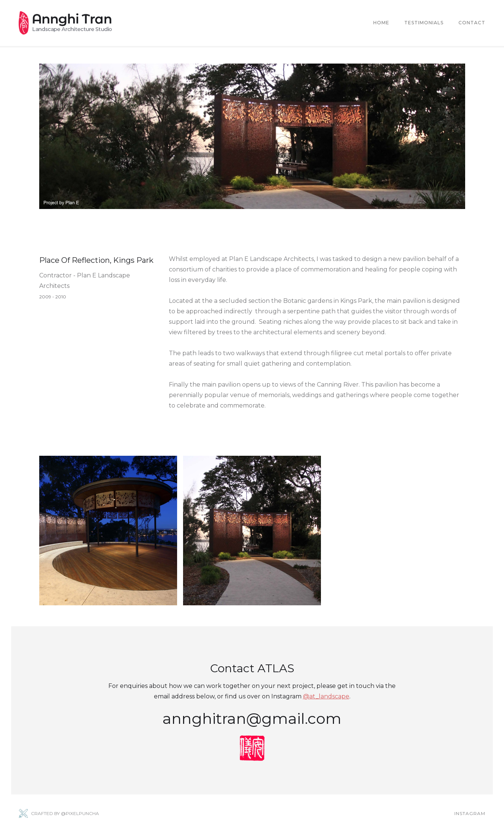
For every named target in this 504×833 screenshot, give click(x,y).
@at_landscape (326, 696)
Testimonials (424, 23)
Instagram (470, 813)
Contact (472, 23)
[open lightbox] (108, 531)
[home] (65, 23)
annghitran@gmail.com (252, 718)
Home (381, 23)
